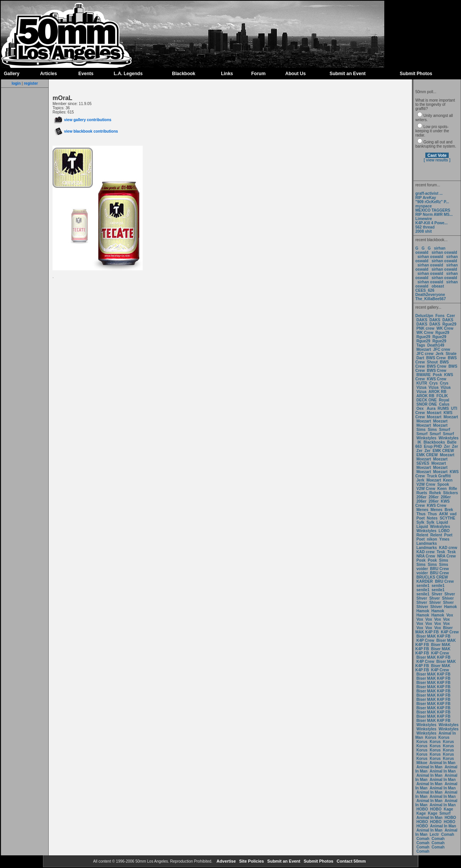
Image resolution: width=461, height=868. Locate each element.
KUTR (422, 383)
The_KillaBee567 (431, 299)
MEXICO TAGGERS (433, 210)
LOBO (444, 531)
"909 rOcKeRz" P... (432, 202)
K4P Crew (450, 632)
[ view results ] (437, 160)
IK (419, 442)
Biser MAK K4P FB (434, 630)
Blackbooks (434, 442)
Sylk (421, 522)
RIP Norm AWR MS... (434, 215)
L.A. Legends (128, 74)
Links (227, 74)
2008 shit (424, 231)
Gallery (12, 74)
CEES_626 (425, 290)
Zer (447, 446)
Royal (444, 400)
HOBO (422, 809)
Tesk (441, 552)
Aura (431, 409)
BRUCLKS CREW (432, 577)
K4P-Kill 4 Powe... (431, 223)
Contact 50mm (351, 861)
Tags (421, 345)
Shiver (448, 598)
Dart (420, 358)
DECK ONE (427, 400)
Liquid (442, 522)
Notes (432, 518)
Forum (258, 74)
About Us (296, 74)
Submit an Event (347, 74)
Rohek (435, 493)
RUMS (444, 409)
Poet (421, 518)
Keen (448, 480)
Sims (421, 430)
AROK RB (437, 392)
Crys (433, 383)
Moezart (424, 349)
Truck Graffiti (439, 476)
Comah (448, 834)
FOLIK (442, 396)
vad (453, 514)
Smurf (445, 430)
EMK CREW (443, 451)
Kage (448, 809)
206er (421, 497)
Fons (440, 316)
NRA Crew (426, 556)
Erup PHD (433, 446)
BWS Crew (436, 358)
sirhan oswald (444, 252)
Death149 (436, 345)
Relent (422, 535)
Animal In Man (443, 763)
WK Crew (445, 328)
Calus (444, 404)
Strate (451, 354)
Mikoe (422, 763)
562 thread (425, 227)
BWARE (424, 375)
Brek (449, 510)
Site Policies (251, 861)
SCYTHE (447, 518)
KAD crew (448, 548)
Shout (432, 362)
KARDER (425, 581)
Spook (443, 484)
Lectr (434, 834)
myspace (424, 206)
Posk (438, 375)
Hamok (450, 607)
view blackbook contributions (86, 131)
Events (86, 74)
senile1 (423, 586)
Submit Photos (416, 74)
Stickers (450, 493)
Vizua (421, 387)
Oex (420, 409)
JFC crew (441, 349)
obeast (438, 286)
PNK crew (426, 328)
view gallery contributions (83, 120)
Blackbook (184, 74)
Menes (422, 510)
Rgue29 (449, 324)
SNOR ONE (427, 404)
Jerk (440, 354)
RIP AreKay (426, 198)
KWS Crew (437, 379)
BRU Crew (439, 569)
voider (423, 569)
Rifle (453, 489)
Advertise (226, 861)
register (31, 83)
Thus (421, 514)
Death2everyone (430, 295)
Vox (450, 615)
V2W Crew (426, 484)
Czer (451, 316)
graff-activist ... (429, 193)
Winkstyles (426, 438)
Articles (48, 74)
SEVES (423, 463)
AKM (444, 514)
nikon (432, 539)
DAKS (422, 320)
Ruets (422, 493)
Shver (437, 594)
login (16, 83)
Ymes (444, 539)
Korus (431, 737)
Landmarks (427, 543)
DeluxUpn (424, 316)
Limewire (424, 219)
